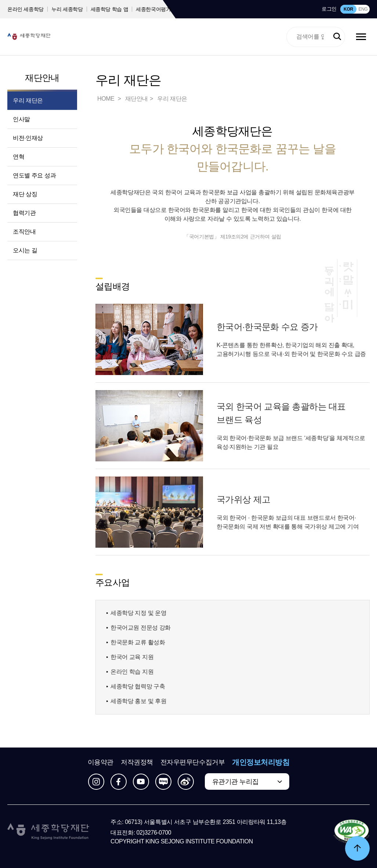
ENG (363, 9)
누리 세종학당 (67, 9)
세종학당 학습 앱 (110, 9)
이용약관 (101, 762)
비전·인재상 (28, 138)
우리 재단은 (28, 100)
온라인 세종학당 (26, 9)
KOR (348, 9)
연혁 (19, 157)
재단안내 (42, 78)
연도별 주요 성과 (34, 175)
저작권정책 (137, 762)
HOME (106, 99)
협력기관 (24, 213)
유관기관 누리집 (235, 782)
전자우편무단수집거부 (193, 762)
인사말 (21, 119)
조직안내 (24, 232)
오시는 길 (25, 250)
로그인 (329, 9)
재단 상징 (25, 194)
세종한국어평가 (153, 9)
